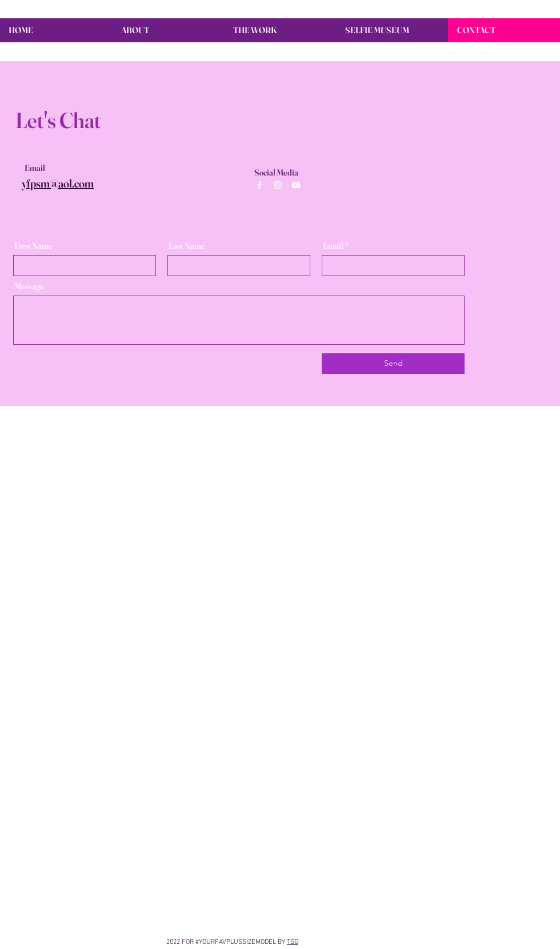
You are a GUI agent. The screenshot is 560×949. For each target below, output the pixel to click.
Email (333, 246)
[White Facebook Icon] (259, 185)
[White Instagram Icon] (278, 185)
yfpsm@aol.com (58, 183)
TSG (293, 942)
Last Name (187, 246)
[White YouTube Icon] (296, 185)
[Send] (393, 364)
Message (29, 286)
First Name (33, 246)
